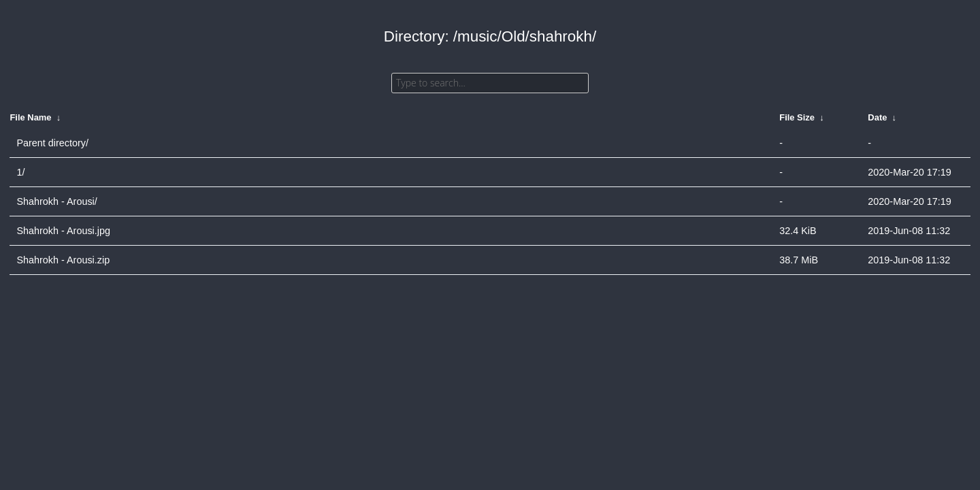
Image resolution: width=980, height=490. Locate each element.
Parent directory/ (52, 143)
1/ (20, 172)
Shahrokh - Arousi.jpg (63, 231)
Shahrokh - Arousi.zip (63, 260)
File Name (30, 117)
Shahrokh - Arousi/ (56, 201)
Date (877, 117)
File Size (797, 117)
